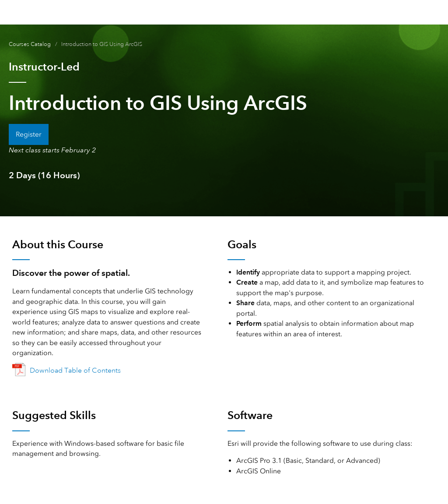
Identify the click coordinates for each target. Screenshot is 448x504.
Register (29, 134)
